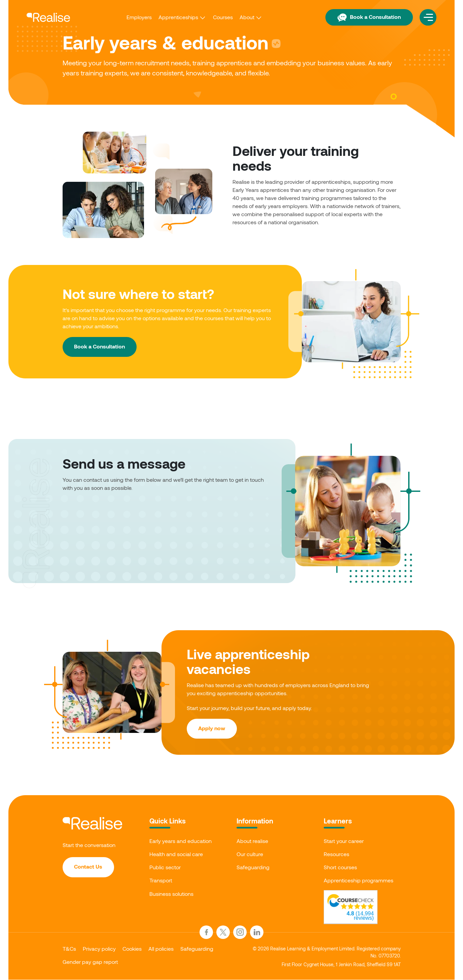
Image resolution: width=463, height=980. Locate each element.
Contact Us (88, 867)
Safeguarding (253, 867)
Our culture (250, 854)
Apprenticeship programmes (359, 881)
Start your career (344, 841)
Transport (161, 881)
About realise (252, 841)
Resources (336, 854)
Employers (139, 17)
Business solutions (171, 894)
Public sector (165, 867)
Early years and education (181, 841)
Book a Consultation (369, 17)
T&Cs (69, 949)
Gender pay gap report (90, 962)
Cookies (132, 949)
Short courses (340, 867)
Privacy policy (99, 949)
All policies (161, 949)
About (247, 17)
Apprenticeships (178, 17)
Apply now (212, 728)
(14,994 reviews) (360, 916)
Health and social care (176, 854)
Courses (223, 17)
